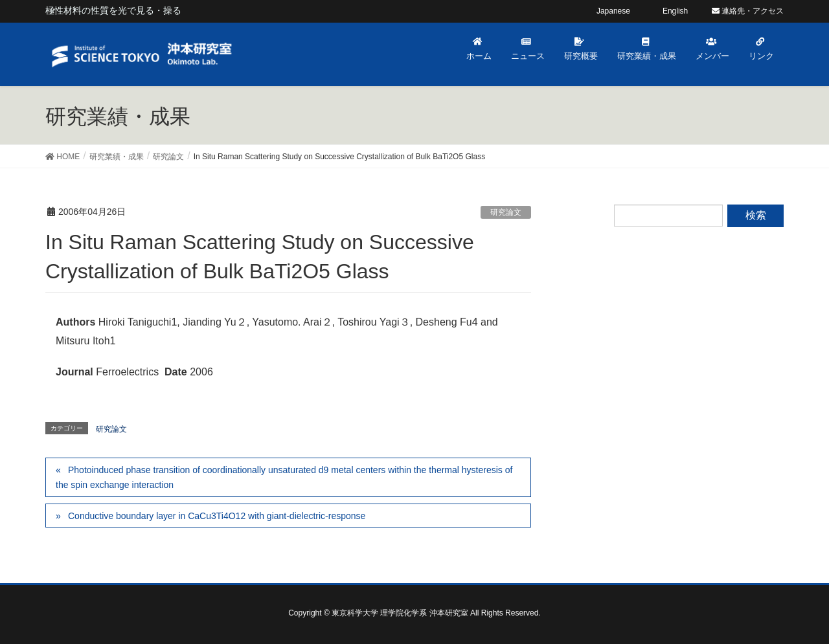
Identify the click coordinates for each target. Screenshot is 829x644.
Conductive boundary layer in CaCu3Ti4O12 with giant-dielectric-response (217, 516)
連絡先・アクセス (748, 11)
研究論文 (506, 212)
